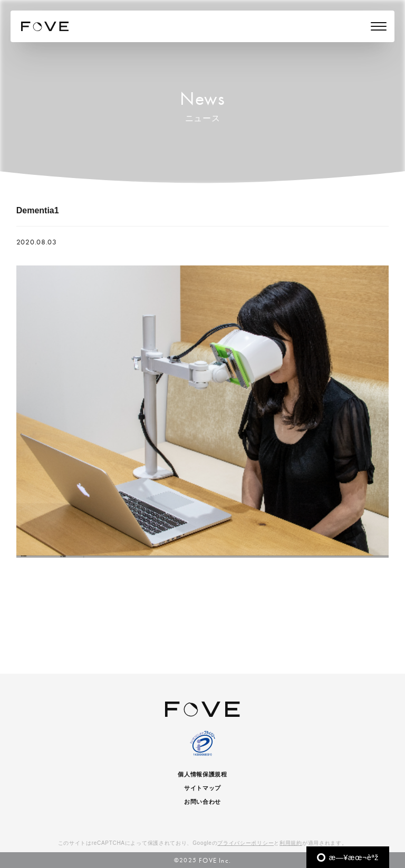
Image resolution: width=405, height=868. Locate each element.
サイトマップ (202, 788)
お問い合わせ (202, 802)
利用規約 (291, 843)
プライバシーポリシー (245, 843)
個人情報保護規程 (202, 774)
